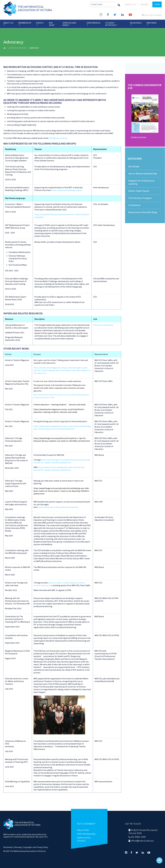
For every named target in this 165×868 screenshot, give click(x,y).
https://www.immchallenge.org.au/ (67, 190)
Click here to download (103, 325)
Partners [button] (152, 23)
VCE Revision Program (140, 198)
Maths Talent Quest (139, 191)
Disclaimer (8, 847)
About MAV (83, 830)
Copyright (27, 847)
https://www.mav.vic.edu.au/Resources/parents (58, 507)
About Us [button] (8, 23)
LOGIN (157, 4)
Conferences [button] (93, 23)
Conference (134, 205)
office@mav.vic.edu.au (58, 138)
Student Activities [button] (110, 24)
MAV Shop (52, 24)
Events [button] (40, 23)
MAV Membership (86, 834)
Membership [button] (25, 23)
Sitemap (18, 847)
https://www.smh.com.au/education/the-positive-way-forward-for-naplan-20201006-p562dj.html (59, 469)
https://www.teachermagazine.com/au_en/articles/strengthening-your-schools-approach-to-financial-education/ (62, 427)
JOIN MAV (144, 4)
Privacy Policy (42, 847)
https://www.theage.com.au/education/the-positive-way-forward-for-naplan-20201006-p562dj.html (62, 461)
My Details (134, 167)
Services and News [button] (69, 24)
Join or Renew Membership (143, 174)
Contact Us (130, 4)
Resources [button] (136, 23)
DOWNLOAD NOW (139, 137)
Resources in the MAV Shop (143, 212)
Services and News (18, 48)
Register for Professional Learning (141, 182)
